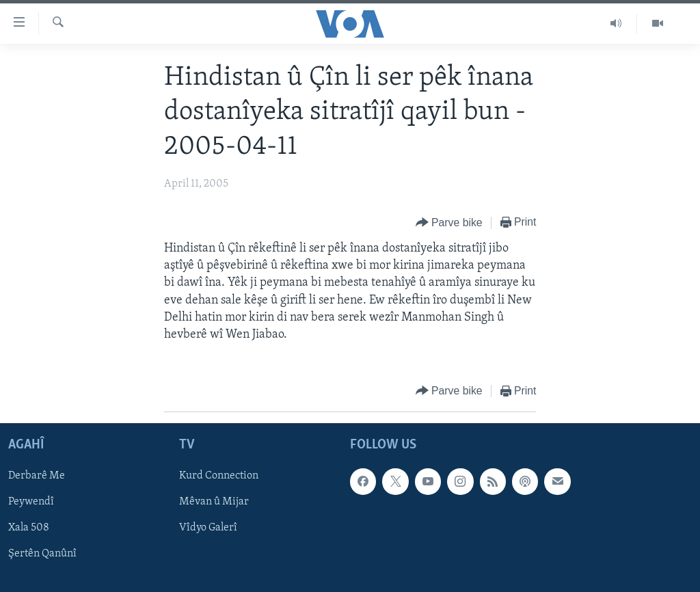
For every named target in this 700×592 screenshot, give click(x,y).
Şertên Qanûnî (42, 554)
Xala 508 (29, 528)
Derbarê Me (37, 476)
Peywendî (31, 502)
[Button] (449, 223)
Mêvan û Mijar (214, 502)
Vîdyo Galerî (208, 528)
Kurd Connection (219, 476)
